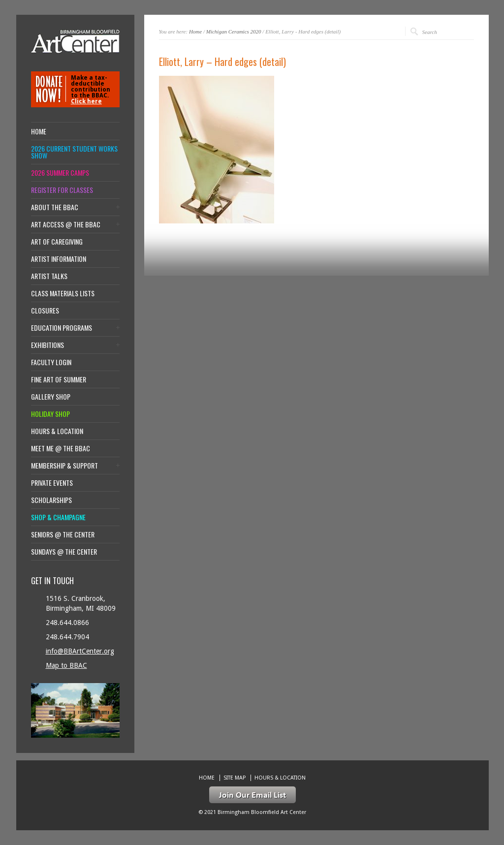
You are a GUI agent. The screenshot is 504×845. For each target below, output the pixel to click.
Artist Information (59, 259)
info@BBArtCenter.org (80, 651)
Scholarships (51, 500)
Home (195, 31)
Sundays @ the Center (64, 552)
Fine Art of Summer (59, 379)
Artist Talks (49, 276)
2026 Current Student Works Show (74, 152)
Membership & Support (64, 466)
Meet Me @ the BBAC (61, 448)
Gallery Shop (51, 397)
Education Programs (62, 328)
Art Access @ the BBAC (66, 224)
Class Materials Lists (63, 293)
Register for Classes (62, 190)
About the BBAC (55, 207)
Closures (45, 311)
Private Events (52, 483)
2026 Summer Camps (60, 173)
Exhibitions (47, 345)
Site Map (235, 778)
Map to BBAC (66, 665)
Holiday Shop (50, 414)
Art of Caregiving (57, 242)
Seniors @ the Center (63, 534)
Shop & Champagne (58, 517)
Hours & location (57, 431)
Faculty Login (51, 362)
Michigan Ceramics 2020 (234, 31)
